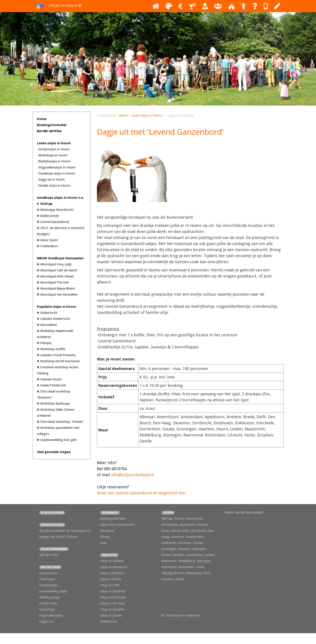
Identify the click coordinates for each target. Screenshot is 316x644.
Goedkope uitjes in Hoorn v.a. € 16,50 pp (60, 201)
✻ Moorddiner (47, 325)
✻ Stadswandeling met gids (57, 440)
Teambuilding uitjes (53, 591)
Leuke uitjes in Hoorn (54, 143)
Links (104, 543)
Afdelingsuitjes (50, 597)
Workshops (47, 609)
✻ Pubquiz (44, 343)
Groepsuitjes (48, 573)
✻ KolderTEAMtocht (51, 385)
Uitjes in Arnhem (112, 573)
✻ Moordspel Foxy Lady (54, 264)
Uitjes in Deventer (113, 591)
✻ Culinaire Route (49, 379)
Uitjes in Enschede (113, 597)
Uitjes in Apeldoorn (114, 567)
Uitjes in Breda (111, 579)
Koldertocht (109, 621)
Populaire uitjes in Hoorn (57, 307)
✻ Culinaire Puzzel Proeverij (56, 355)
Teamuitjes (47, 579)
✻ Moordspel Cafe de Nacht (57, 270)
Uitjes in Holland (112, 561)
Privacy (105, 537)
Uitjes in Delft (110, 585)
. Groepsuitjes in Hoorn (53, 149)
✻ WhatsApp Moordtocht (55, 210)
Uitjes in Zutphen (112, 609)
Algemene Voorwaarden (117, 525)
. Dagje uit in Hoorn (51, 179)
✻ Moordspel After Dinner (55, 276)
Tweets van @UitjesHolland (243, 512)
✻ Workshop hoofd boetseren (58, 361)
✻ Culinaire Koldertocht (53, 319)
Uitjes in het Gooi (112, 603)
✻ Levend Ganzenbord (53, 222)
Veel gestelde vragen (54, 452)
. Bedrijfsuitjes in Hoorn (54, 161)
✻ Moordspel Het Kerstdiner (57, 294)
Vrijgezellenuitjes (51, 615)
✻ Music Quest (47, 240)
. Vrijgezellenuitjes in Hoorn (56, 167)
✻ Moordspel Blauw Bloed (56, 288)
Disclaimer (107, 531)
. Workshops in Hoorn (52, 155)
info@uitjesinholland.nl (132, 475)
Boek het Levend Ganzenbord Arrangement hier (142, 493)
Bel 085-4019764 (49, 131)
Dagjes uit (47, 621)
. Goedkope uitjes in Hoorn (56, 173)
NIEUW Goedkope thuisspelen (60, 258)
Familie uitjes (48, 603)
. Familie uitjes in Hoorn (53, 185)
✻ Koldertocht (47, 313)
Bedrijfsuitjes (49, 585)
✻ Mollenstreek (48, 216)
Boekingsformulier (52, 125)
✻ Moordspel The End (53, 282)
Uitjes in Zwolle (111, 615)
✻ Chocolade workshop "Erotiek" (60, 422)
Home (42, 119)
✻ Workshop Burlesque (53, 403)
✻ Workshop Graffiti (51, 349)
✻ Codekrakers (47, 246)
